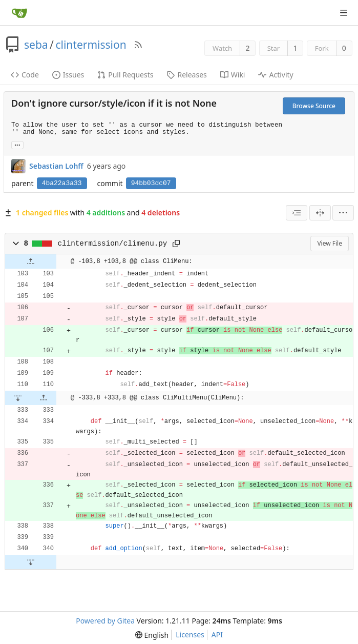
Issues (68, 75)
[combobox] (297, 213)
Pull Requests (125, 75)
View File (330, 243)
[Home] (19, 13)
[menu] (343, 213)
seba (36, 45)
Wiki (233, 75)
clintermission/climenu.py (113, 244)
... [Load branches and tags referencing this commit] (17, 144)
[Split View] (320, 213)
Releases (186, 75)
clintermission (91, 45)
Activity (276, 75)
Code (25, 75)
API (217, 635)
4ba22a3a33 (62, 183)
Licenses (190, 635)
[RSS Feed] (138, 45)
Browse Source (314, 106)
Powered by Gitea (105, 621)
